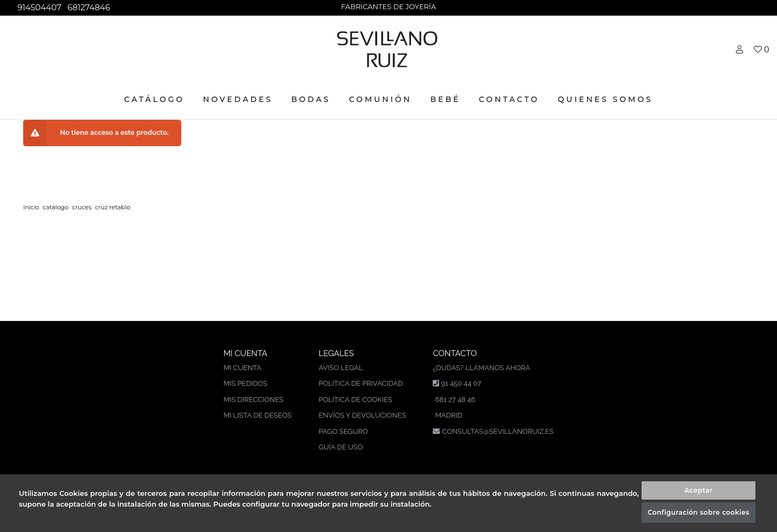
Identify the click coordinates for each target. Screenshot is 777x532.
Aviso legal (340, 368)
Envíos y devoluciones (362, 415)
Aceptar (698, 490)
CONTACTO (509, 99)
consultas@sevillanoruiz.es (497, 431)
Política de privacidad (360, 383)
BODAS (311, 99)
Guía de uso (340, 447)
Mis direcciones (253, 400)
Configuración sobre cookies (698, 512)
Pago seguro (343, 431)
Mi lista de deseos (257, 415)
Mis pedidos (245, 383)
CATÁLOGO (154, 99)
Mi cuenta (242, 368)
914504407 (38, 7)
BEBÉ (445, 99)
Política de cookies (355, 400)
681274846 (88, 7)
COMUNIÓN (381, 99)
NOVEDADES (238, 99)
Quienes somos (605, 99)
